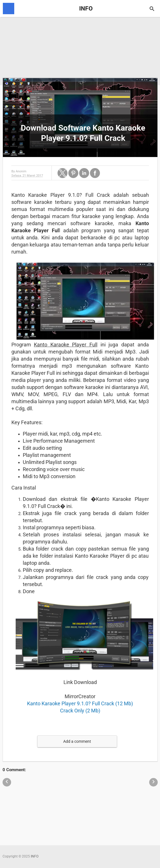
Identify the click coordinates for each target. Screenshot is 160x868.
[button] (62, 173)
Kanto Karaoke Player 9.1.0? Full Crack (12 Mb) (80, 703)
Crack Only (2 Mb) (80, 711)
